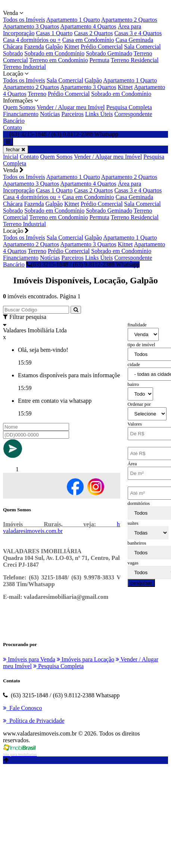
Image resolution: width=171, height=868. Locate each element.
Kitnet (72, 47)
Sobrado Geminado (109, 53)
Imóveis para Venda (29, 659)
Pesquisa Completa (129, 107)
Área (132, 464)
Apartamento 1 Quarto (73, 20)
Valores (135, 424)
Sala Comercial (142, 47)
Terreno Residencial (134, 60)
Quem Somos (19, 107)
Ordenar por (139, 404)
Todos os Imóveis (24, 20)
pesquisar (142, 583)
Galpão (54, 47)
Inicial (11, 157)
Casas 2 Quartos (93, 33)
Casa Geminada (134, 40)
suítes (133, 523)
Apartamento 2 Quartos (129, 20)
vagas (133, 563)
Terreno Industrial (24, 67)
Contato (13, 127)
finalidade (137, 325)
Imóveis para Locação (85, 659)
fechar (15, 150)
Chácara (13, 47)
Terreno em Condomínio (58, 60)
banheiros (137, 543)
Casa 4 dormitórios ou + (32, 40)
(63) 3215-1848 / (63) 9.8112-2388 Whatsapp (83, 264)
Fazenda (34, 47)
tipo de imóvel (142, 345)
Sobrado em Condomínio (54, 53)
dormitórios (139, 503)
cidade (134, 365)
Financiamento (21, 114)
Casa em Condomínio (88, 40)
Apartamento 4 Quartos (88, 26)
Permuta (99, 60)
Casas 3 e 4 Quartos (138, 33)
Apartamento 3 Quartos (31, 26)
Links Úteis (99, 114)
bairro (133, 384)
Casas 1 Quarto (54, 33)
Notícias (50, 114)
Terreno (37, 94)
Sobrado (13, 53)
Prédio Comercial (102, 47)
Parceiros (72, 114)
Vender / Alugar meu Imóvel (71, 107)
